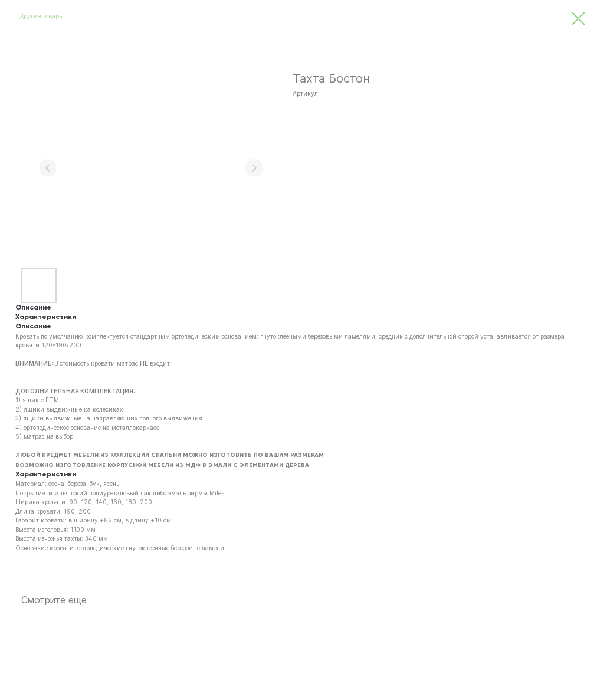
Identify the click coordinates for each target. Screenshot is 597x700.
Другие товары (42, 16)
